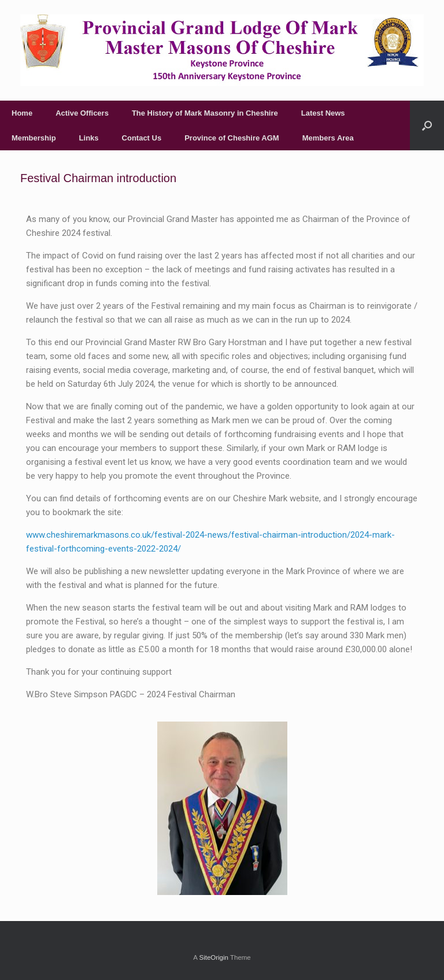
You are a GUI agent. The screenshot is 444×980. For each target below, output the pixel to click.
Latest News (323, 113)
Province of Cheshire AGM (232, 138)
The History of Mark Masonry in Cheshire (205, 113)
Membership (34, 138)
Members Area (328, 138)
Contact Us (142, 138)
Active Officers (82, 113)
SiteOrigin (214, 957)
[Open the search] (427, 125)
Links (89, 138)
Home (22, 113)
